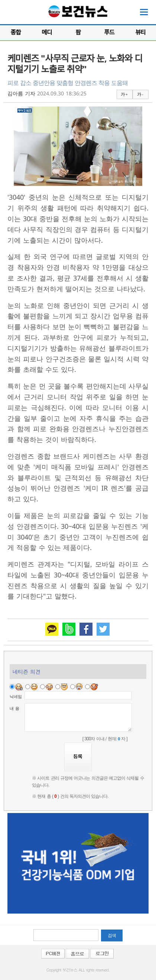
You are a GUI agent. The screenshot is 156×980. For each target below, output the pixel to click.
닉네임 (16, 697)
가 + (124, 94)
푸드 (109, 32)
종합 (15, 32)
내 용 (14, 708)
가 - (140, 94)
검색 (112, 935)
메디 (47, 32)
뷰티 (140, 32)
